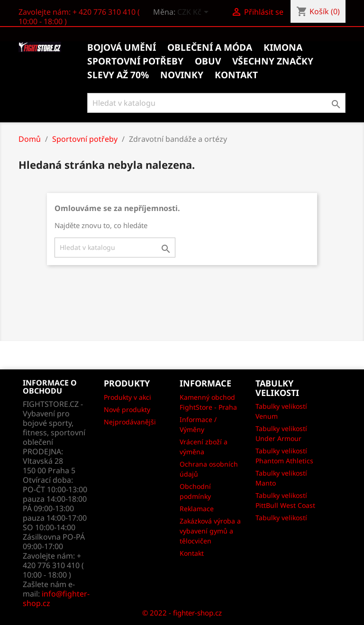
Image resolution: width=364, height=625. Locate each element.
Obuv (208, 61)
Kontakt (192, 553)
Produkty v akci (127, 397)
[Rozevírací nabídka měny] (195, 13)
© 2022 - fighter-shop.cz (182, 613)
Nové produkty (127, 409)
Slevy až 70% (118, 75)
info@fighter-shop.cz (56, 598)
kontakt (236, 75)
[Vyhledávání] (216, 103)
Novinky (182, 75)
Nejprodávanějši (130, 422)
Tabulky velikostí (281, 518)
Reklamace (197, 509)
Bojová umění (122, 47)
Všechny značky (273, 61)
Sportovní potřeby (135, 61)
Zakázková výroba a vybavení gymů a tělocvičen (210, 531)
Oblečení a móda (210, 47)
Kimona (283, 47)
